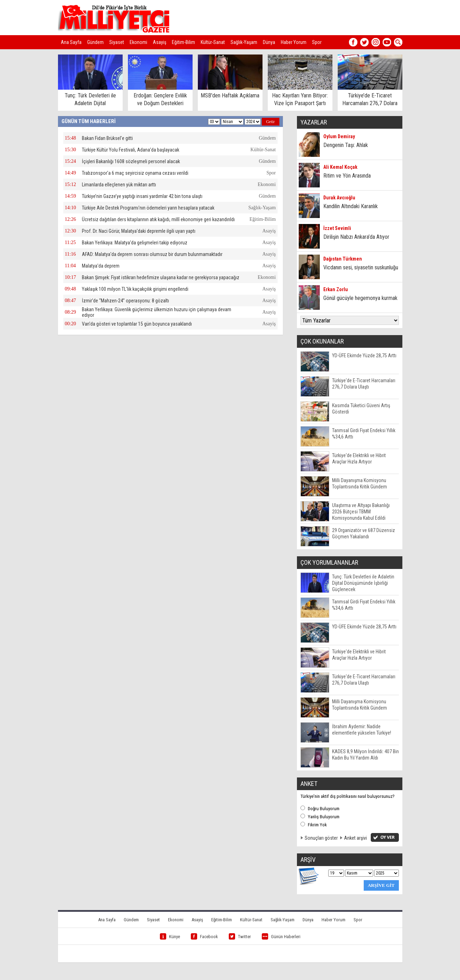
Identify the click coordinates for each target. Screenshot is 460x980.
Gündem (95, 42)
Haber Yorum (294, 42)
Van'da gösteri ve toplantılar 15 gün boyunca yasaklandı (137, 324)
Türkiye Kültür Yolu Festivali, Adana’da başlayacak (131, 150)
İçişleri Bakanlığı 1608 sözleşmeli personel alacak (131, 161)
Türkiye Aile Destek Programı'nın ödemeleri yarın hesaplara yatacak (148, 208)
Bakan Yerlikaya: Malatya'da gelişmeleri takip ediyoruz (135, 243)
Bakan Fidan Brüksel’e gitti (107, 138)
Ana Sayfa (71, 42)
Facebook (204, 937)
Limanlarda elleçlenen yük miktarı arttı (119, 185)
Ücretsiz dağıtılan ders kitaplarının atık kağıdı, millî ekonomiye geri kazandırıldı (158, 219)
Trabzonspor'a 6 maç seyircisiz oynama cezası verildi (135, 173)
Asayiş (160, 42)
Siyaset (117, 42)
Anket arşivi (355, 838)
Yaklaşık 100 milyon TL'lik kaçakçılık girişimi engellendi (135, 289)
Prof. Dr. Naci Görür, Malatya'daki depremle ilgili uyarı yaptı (139, 231)
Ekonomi (138, 42)
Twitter (240, 937)
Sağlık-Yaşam (244, 42)
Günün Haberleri (281, 937)
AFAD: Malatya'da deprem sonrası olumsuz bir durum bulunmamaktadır (152, 254)
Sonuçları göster (321, 838)
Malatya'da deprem (101, 266)
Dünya (269, 42)
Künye (170, 937)
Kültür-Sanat (213, 42)
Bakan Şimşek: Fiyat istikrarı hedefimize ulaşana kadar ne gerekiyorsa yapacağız (161, 277)
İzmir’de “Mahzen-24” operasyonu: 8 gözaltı (125, 301)
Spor (317, 42)
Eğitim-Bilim (183, 42)
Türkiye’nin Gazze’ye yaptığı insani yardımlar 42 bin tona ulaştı (142, 196)
